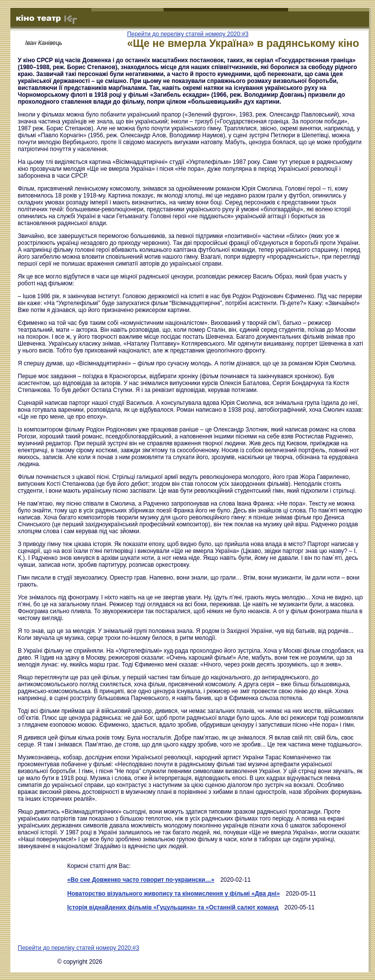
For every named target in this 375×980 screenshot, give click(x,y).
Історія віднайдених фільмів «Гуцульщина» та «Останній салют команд (173, 907)
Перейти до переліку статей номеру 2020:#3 (188, 34)
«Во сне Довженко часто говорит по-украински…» (141, 880)
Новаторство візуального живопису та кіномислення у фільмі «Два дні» (173, 894)
